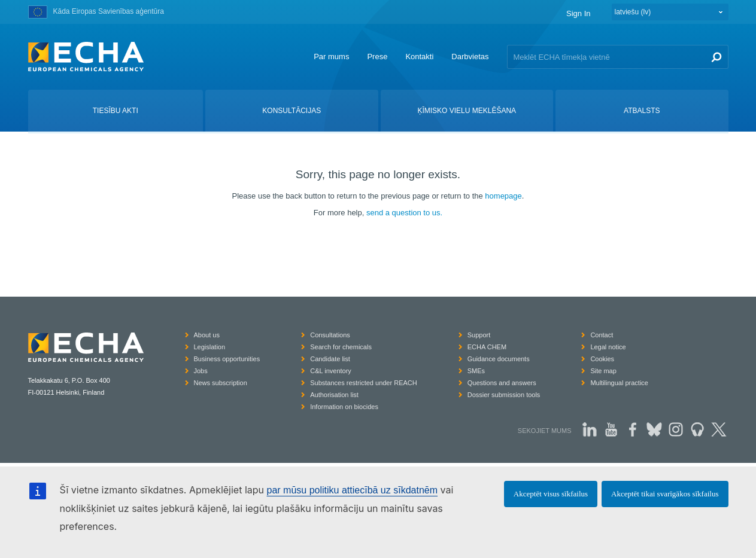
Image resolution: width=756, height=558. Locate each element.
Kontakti (419, 57)
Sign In (578, 13)
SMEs (476, 371)
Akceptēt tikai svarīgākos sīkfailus (665, 494)
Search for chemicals (341, 347)
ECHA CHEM (487, 347)
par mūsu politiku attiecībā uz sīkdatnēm (352, 490)
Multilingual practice (619, 383)
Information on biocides (344, 407)
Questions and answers (502, 383)
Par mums (331, 57)
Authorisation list (334, 395)
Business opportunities (227, 359)
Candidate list (330, 359)
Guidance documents (499, 359)
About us (207, 335)
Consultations (330, 335)
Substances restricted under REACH (364, 383)
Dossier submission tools (504, 395)
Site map (603, 371)
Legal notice (608, 347)
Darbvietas (470, 57)
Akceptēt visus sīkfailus (551, 494)
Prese (377, 57)
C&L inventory (331, 371)
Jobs (201, 371)
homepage (503, 196)
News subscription (221, 383)
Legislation (210, 347)
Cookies (602, 359)
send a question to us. (404, 213)
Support (479, 335)
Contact (602, 335)
